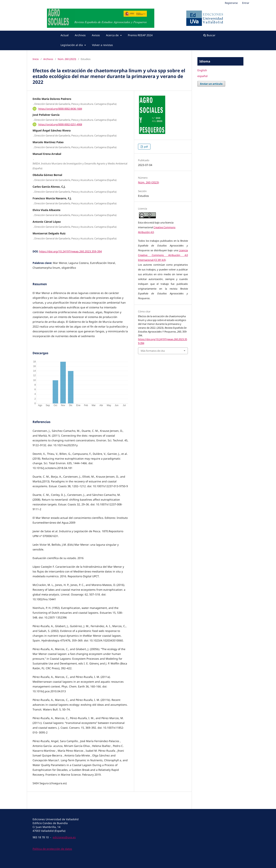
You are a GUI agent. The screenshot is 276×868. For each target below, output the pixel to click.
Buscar (209, 35)
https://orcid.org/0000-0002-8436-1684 (60, 109)
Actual (65, 35)
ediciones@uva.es (64, 837)
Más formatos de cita (153, 351)
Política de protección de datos (52, 849)
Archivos (80, 35)
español (202, 76)
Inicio (36, 59)
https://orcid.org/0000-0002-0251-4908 (60, 124)
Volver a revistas (102, 45)
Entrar (246, 3)
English (202, 70)
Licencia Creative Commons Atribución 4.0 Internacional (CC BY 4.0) (163, 255)
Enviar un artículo (211, 84)
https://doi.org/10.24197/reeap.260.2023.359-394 (70, 251)
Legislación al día (72, 45)
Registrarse (231, 3)
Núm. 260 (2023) (67, 59)
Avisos (96, 35)
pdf (146, 147)
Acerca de (113, 35)
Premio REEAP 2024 (140, 35)
